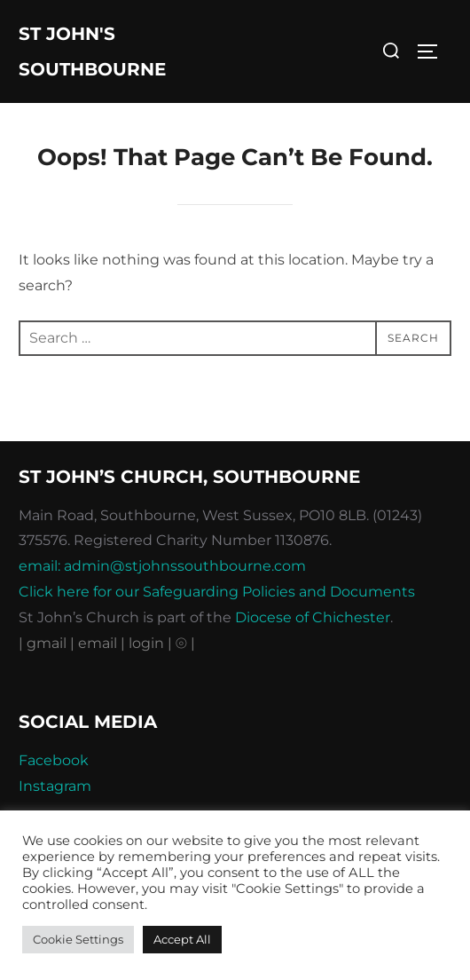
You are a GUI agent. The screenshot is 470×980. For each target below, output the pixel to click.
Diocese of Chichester (313, 617)
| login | (146, 643)
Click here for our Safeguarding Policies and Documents (217, 592)
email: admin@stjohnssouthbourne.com (162, 566)
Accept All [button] (182, 939)
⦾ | (185, 643)
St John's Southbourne (92, 51)
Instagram (55, 786)
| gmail (44, 643)
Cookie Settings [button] (78, 939)
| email (95, 643)
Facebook (54, 760)
